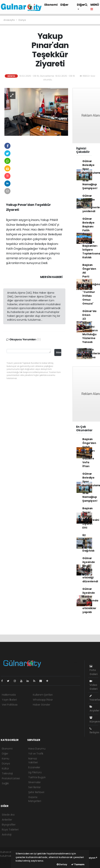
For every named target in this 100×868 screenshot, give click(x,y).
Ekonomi (51, 5)
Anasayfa (9, 20)
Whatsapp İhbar (43, 700)
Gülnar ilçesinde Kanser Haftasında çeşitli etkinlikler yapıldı (90, 600)
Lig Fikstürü (35, 772)
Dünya (22, 20)
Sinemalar (34, 782)
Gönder (59, 352)
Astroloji (7, 835)
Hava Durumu (37, 749)
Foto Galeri (94, 670)
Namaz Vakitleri (33, 760)
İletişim (94, 731)
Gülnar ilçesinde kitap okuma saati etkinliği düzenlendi (90, 570)
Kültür (5, 768)
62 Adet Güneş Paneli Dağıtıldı (88, 543)
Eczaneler (34, 767)
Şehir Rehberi (36, 792)
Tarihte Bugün (37, 777)
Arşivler (94, 709)
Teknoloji (7, 773)
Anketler (7, 820)
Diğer (64, 5)
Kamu (6, 759)
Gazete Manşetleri (35, 799)
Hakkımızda (9, 695)
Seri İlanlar (34, 787)
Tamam (78, 864)
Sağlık (5, 783)
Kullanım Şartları (43, 695)
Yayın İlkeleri (9, 700)
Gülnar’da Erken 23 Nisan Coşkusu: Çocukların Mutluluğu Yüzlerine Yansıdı (90, 327)
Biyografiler (9, 825)
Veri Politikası (10, 705)
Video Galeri (94, 685)
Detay (62, 864)
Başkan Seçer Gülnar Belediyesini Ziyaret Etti (91, 518)
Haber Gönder (42, 705)
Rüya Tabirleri (10, 830)
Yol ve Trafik (36, 754)
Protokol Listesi (11, 778)
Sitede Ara (8, 815)
